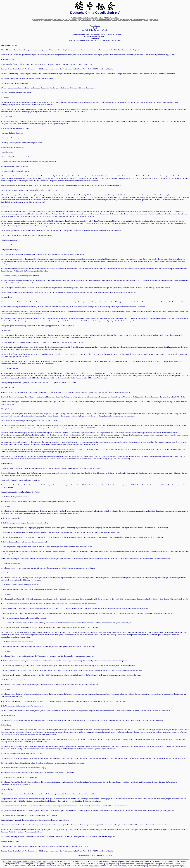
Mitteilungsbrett (25, 862)
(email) (15, 862)
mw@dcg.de (88, 855)
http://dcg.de (107, 855)
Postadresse (94, 866)
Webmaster (7, 862)
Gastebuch (36, 862)
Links (44, 862)
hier (126, 866)
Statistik (51, 862)
